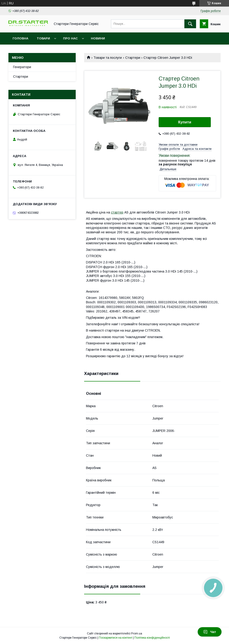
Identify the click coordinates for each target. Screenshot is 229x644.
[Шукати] (190, 24)
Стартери (133, 58)
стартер (117, 212)
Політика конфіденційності (152, 638)
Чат (210, 632)
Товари (43, 38)
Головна (20, 38)
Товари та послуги (108, 58)
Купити (185, 122)
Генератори (22, 67)
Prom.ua (137, 633)
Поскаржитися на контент (116, 638)
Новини (98, 38)
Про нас (70, 38)
